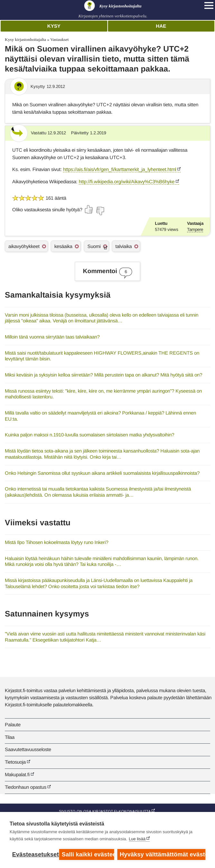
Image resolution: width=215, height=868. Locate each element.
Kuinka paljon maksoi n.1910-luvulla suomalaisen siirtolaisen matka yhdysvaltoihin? (90, 435)
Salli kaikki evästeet (88, 854)
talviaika (124, 246)
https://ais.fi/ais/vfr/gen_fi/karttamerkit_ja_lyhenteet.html (120, 169)
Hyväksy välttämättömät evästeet (163, 854)
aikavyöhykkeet (24, 246)
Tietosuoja (15, 762)
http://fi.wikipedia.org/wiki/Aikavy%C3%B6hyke (127, 181)
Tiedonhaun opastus (26, 787)
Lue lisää (137, 839)
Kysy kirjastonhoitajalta (25, 39)
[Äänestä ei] (100, 211)
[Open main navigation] (209, 5)
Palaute (13, 725)
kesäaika (63, 246)
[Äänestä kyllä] (89, 209)
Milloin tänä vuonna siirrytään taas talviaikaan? (52, 337)
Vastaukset (59, 39)
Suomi (94, 246)
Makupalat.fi (17, 774)
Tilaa (10, 737)
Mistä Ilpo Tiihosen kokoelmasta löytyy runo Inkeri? (57, 542)
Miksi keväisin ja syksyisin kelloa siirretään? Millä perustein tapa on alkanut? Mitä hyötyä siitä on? (103, 375)
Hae (161, 26)
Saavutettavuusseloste (28, 749)
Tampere (195, 229)
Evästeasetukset (34, 854)
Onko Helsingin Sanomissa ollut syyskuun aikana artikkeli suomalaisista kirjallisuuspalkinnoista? (102, 473)
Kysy (54, 26)
